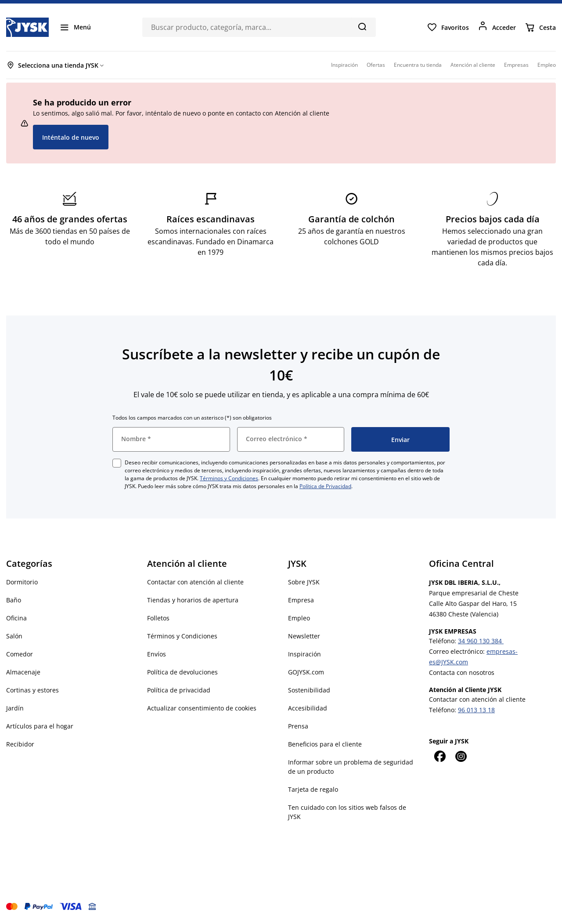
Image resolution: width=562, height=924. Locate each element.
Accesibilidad (308, 708)
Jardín (15, 708)
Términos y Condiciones (229, 478)
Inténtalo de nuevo (71, 137)
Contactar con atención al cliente (195, 582)
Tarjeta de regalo (313, 789)
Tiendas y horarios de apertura (193, 600)
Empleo (299, 618)
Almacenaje (23, 672)
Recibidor (20, 744)
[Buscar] (362, 26)
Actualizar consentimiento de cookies (202, 708)
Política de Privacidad (325, 486)
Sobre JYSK (304, 582)
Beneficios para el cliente (325, 744)
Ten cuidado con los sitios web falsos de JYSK (347, 812)
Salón (14, 636)
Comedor (20, 654)
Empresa (301, 600)
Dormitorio (22, 582)
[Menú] (75, 27)
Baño (14, 600)
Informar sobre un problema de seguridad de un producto (351, 767)
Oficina (16, 618)
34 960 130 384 (481, 641)
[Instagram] (461, 756)
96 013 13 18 (476, 710)
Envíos (157, 654)
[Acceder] (497, 27)
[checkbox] (117, 463)
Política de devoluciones (182, 672)
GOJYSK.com (306, 672)
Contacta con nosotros (462, 672)
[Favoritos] (448, 27)
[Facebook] (440, 756)
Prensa (298, 726)
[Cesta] (540, 27)
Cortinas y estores (32, 690)
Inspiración (304, 654)
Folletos (158, 618)
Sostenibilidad (309, 690)
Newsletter (304, 636)
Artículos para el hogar (40, 726)
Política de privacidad (179, 690)
